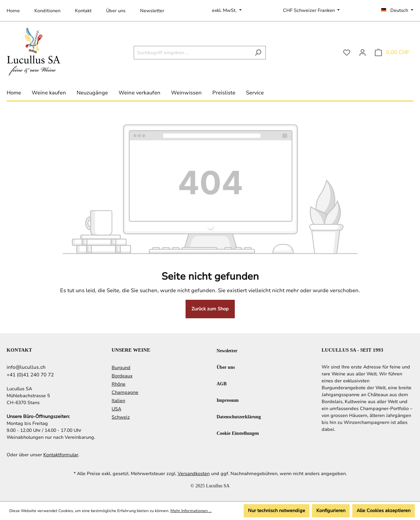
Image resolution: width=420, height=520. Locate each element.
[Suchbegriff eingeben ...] (192, 53)
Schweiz (121, 417)
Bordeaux (122, 376)
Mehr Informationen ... (191, 511)
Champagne (125, 392)
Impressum (228, 400)
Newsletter (152, 11)
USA (116, 409)
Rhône (119, 384)
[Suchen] (258, 53)
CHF (310, 10)
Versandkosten (194, 474)
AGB (222, 383)
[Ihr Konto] (363, 53)
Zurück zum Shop (210, 309)
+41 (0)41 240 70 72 (30, 375)
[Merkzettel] (347, 53)
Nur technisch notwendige (277, 511)
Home (13, 11)
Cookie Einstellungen (238, 433)
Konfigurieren (331, 511)
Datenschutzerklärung (239, 416)
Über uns (116, 11)
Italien (118, 401)
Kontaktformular (61, 455)
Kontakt (83, 11)
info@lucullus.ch (26, 367)
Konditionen (47, 11)
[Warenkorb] (392, 53)
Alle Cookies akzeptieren (384, 511)
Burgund (121, 368)
